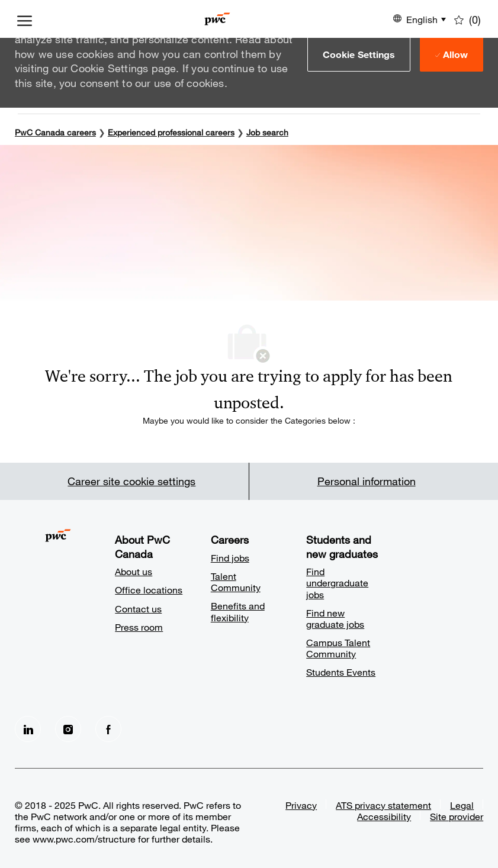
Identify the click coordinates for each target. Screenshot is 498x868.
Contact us (138, 609)
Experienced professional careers (171, 132)
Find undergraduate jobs (337, 583)
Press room (139, 627)
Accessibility (384, 816)
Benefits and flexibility (238, 611)
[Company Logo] (217, 19)
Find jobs (230, 558)
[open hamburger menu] (25, 19)
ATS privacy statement (383, 805)
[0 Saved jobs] (468, 19)
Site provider (457, 816)
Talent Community (236, 582)
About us (134, 571)
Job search (267, 132)
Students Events (341, 672)
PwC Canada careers (55, 132)
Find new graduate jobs (335, 618)
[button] (359, 54)
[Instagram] (68, 729)
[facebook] (108, 729)
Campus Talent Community (338, 648)
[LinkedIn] (28, 729)
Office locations (149, 590)
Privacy (301, 805)
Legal (462, 805)
